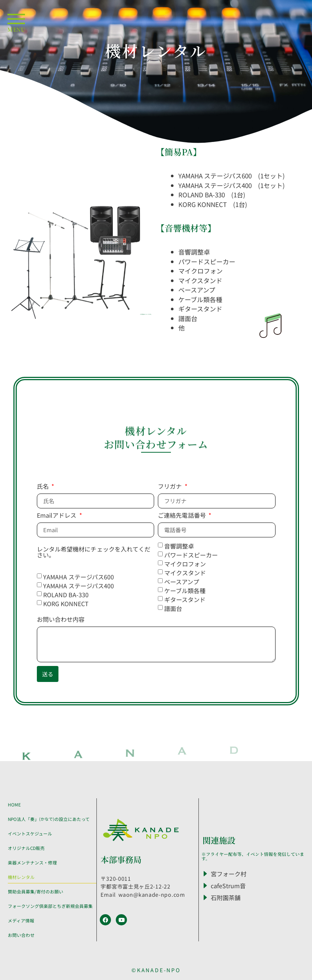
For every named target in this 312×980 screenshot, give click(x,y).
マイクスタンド (185, 572)
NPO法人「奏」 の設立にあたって (49, 819)
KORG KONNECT (66, 603)
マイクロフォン (185, 563)
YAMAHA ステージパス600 (82, 576)
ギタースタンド (185, 599)
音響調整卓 (179, 546)
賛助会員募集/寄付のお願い (36, 891)
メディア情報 (21, 920)
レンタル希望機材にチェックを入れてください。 (94, 553)
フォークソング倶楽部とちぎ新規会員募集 (50, 906)
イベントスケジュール (30, 833)
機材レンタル (21, 877)
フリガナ (171, 487)
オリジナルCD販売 (26, 848)
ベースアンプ (182, 581)
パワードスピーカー (191, 554)
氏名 (44, 487)
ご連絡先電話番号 (183, 516)
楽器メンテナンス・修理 (32, 862)
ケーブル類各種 (185, 590)
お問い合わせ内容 (61, 620)
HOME (14, 804)
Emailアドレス (58, 516)
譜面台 (173, 608)
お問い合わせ (21, 935)
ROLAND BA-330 (66, 594)
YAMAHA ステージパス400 (82, 585)
